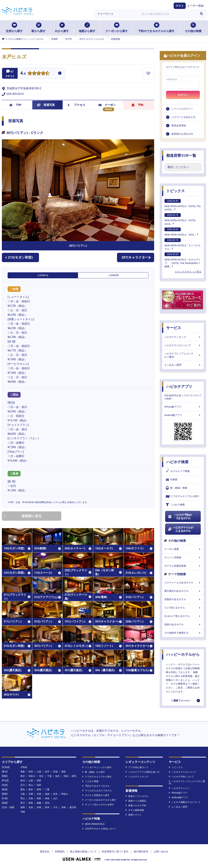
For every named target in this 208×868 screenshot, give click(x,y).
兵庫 (31, 794)
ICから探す (62, 28)
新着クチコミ (134, 815)
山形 (39, 772)
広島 (31, 798)
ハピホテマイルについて (183, 345)
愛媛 (39, 803)
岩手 (47, 772)
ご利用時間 (113, 275)
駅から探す (39, 28)
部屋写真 (46, 105)
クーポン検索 (183, 549)
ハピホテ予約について (181, 777)
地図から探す (87, 28)
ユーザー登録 (195, 6)
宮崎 (64, 807)
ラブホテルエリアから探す (183, 496)
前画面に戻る (23, 516)
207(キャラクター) (136, 257)
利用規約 (60, 852)
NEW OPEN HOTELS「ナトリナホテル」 (183, 244)
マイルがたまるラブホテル (97, 791)
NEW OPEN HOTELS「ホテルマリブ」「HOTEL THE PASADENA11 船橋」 (183, 260)
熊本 (47, 807)
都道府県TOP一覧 (181, 156)
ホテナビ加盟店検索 (183, 566)
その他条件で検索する (183, 633)
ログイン (183, 95)
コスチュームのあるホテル (183, 583)
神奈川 (32, 776)
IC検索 (172, 480)
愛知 (23, 789)
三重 (47, 789)
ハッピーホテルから (183, 654)
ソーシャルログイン (182, 109)
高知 (47, 803)
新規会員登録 (179, 125)
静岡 (39, 789)
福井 (39, 785)
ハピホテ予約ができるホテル (180, 517)
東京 (23, 776)
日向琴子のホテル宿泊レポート (99, 829)
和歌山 (65, 794)
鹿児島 (73, 807)
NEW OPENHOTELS (93, 824)
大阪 (23, 794)
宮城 (55, 772)
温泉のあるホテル (183, 624)
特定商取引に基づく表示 (115, 852)
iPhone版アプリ (183, 407)
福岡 (23, 807)
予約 (138, 105)
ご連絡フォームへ (181, 700)
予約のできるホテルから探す (156, 28)
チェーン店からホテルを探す (98, 805)
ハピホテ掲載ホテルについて (185, 802)
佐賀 (31, 807)
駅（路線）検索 (177, 488)
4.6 (23, 74)
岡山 (23, 798)
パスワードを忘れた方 (183, 117)
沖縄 (23, 812)
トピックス (175, 191)
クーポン (107, 105)
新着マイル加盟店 (136, 801)
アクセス (76, 105)
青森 (23, 772)
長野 (39, 781)
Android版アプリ (183, 415)
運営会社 (45, 852)
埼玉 (41, 776)
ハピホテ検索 (177, 462)
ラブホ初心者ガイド (137, 767)
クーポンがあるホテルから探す (99, 800)
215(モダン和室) (19, 257)
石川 (23, 785)
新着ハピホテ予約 (136, 805)
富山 (31, 785)
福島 (64, 772)
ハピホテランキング (183, 337)
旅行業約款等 (141, 852)
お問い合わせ (161, 852)
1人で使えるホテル (183, 608)
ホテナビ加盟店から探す (96, 795)
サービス (174, 328)
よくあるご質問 (183, 365)
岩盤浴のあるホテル (183, 599)
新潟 (23, 781)
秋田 (31, 772)
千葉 (49, 776)
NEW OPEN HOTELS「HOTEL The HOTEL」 (183, 205)
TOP (15, 105)
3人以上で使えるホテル (183, 616)
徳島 (31, 803)
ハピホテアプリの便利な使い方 (143, 772)
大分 (55, 807)
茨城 (66, 776)
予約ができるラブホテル (96, 786)
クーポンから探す (117, 28)
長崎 (39, 807)
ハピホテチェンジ (179, 788)
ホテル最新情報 (135, 810)
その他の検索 (193, 28)
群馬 (74, 776)
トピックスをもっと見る (188, 272)
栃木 (58, 776)
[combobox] (168, 14)
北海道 (24, 767)
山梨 (31, 781)
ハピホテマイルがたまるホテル (181, 529)
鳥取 (39, 798)
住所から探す (14, 28)
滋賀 (47, 794)
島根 (47, 798)
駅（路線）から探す (94, 772)
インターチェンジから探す (97, 767)
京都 (39, 794)
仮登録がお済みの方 (182, 134)
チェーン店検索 (183, 557)
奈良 (55, 794)
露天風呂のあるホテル (183, 591)
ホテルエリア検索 (178, 471)
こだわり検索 (175, 505)
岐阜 (31, 789)
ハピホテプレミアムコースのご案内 (183, 355)
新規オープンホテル (137, 796)
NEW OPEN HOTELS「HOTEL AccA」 (180, 219)
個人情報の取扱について (83, 852)
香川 (23, 803)
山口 (55, 798)
